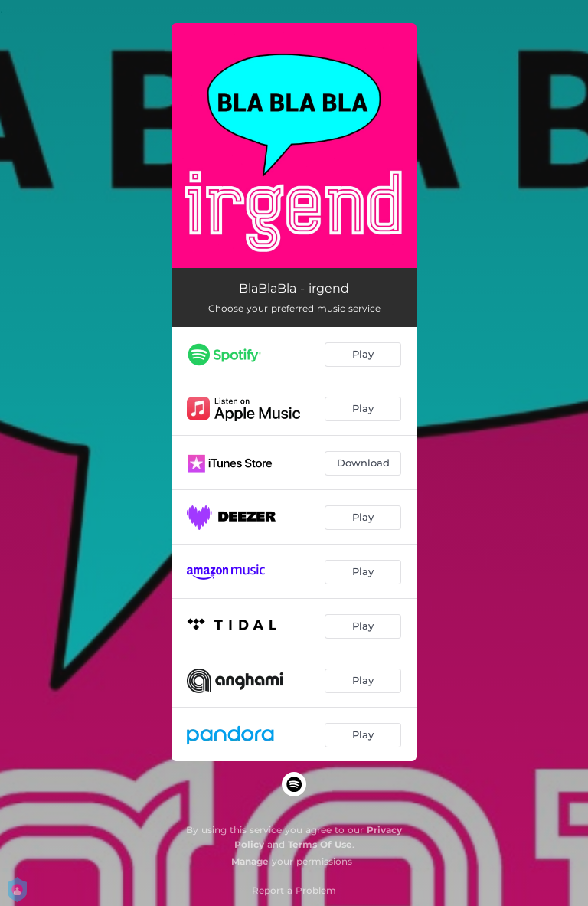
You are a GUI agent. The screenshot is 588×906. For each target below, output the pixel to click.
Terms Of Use (320, 844)
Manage (250, 861)
